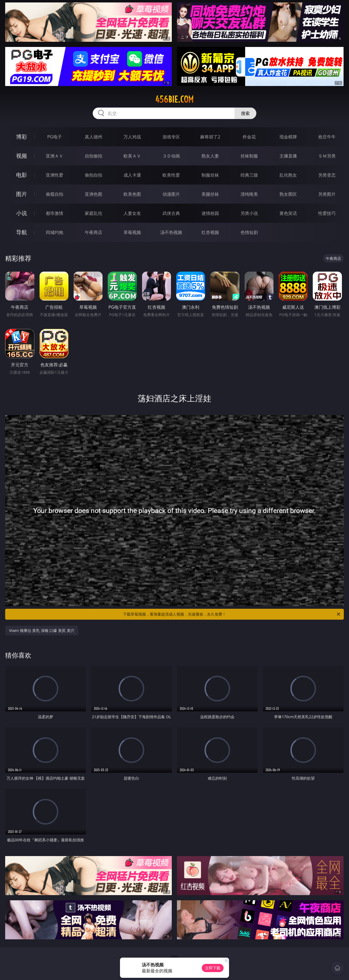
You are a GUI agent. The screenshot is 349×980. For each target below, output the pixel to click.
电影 (22, 175)
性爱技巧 (327, 213)
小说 (22, 213)
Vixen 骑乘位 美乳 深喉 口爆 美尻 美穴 (42, 630)
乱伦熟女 (288, 175)
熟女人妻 (210, 156)
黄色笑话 (288, 213)
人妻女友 (132, 213)
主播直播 (288, 156)
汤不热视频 (171, 232)
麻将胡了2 (210, 137)
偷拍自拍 (94, 175)
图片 (22, 194)
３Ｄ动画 (171, 156)
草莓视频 (132, 232)
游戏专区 (171, 137)
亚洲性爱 (55, 175)
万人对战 (132, 137)
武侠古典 (171, 213)
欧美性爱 (171, 175)
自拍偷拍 (94, 156)
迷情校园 (210, 213)
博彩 (22, 137)
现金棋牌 (288, 137)
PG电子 (54, 137)
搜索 (245, 113)
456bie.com (174, 99)
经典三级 (249, 175)
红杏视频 (210, 232)
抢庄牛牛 (327, 137)
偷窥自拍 (55, 194)
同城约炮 (55, 232)
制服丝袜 (210, 175)
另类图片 (327, 194)
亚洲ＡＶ (55, 156)
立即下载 (213, 968)
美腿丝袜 (210, 194)
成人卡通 (132, 175)
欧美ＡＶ (132, 156)
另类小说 (249, 213)
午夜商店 (94, 232)
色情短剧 (249, 232)
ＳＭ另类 (327, 156)
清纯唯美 (249, 194)
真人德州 (94, 137)
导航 (22, 232)
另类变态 (327, 175)
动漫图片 (171, 194)
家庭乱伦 (94, 213)
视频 (22, 156)
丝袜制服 (249, 156)
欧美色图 (132, 194)
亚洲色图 (94, 194)
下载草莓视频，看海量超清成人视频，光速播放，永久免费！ (232, 614)
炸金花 (249, 137)
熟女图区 (288, 194)
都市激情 (55, 213)
